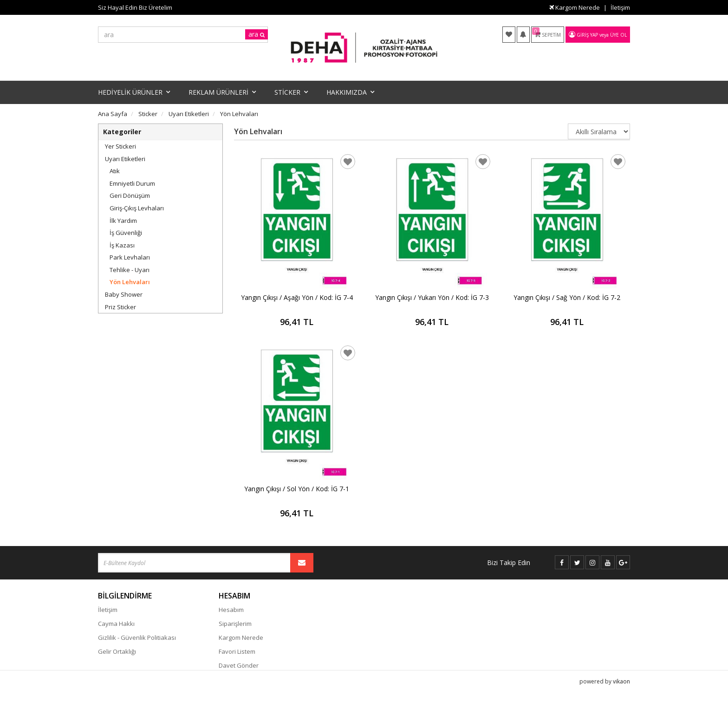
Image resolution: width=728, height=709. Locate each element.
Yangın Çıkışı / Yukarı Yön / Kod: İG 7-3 (432, 297)
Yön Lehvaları (130, 282)
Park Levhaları (130, 257)
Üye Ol (618, 35)
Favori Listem (237, 651)
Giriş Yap (587, 35)
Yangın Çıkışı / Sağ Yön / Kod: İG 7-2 (567, 297)
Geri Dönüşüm (130, 195)
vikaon (621, 693)
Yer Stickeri (120, 146)
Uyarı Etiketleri (125, 159)
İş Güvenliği (126, 233)
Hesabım (231, 610)
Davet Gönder (239, 665)
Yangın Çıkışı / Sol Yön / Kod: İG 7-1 (297, 489)
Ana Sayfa (113, 114)
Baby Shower (124, 294)
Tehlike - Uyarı (130, 270)
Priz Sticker (120, 307)
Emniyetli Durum (132, 183)
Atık (115, 171)
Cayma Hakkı (116, 624)
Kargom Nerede (575, 7)
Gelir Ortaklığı (117, 651)
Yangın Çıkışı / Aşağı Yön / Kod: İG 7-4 (297, 297)
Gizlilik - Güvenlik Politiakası (137, 637)
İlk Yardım (123, 221)
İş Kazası (122, 245)
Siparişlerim (235, 624)
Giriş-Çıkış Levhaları (137, 208)
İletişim (620, 7)
